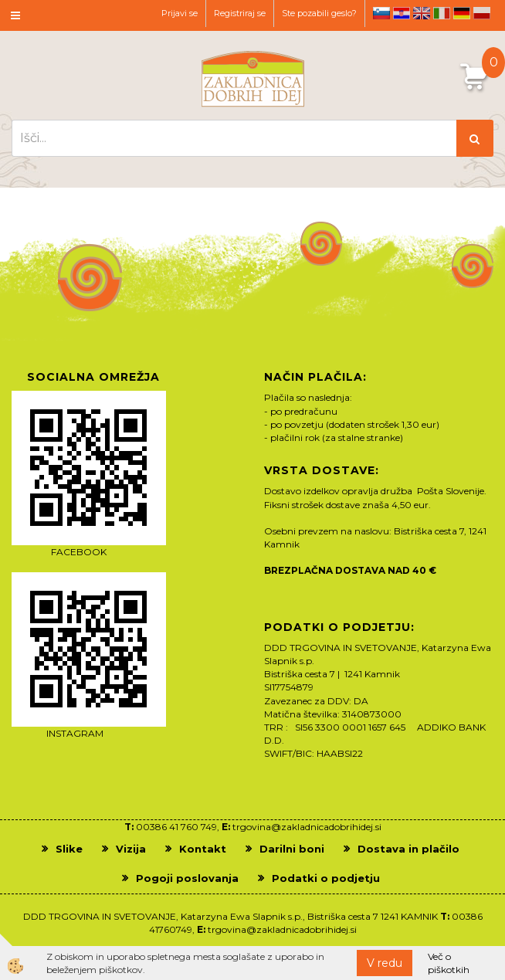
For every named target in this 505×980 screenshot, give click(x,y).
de (462, 13)
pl (482, 13)
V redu (385, 963)
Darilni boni (292, 849)
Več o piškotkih (449, 963)
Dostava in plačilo (408, 849)
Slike (69, 849)
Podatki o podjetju (326, 878)
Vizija (131, 849)
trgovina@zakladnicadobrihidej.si (307, 827)
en (422, 13)
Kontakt (203, 849)
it (442, 13)
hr (402, 13)
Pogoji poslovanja (187, 878)
